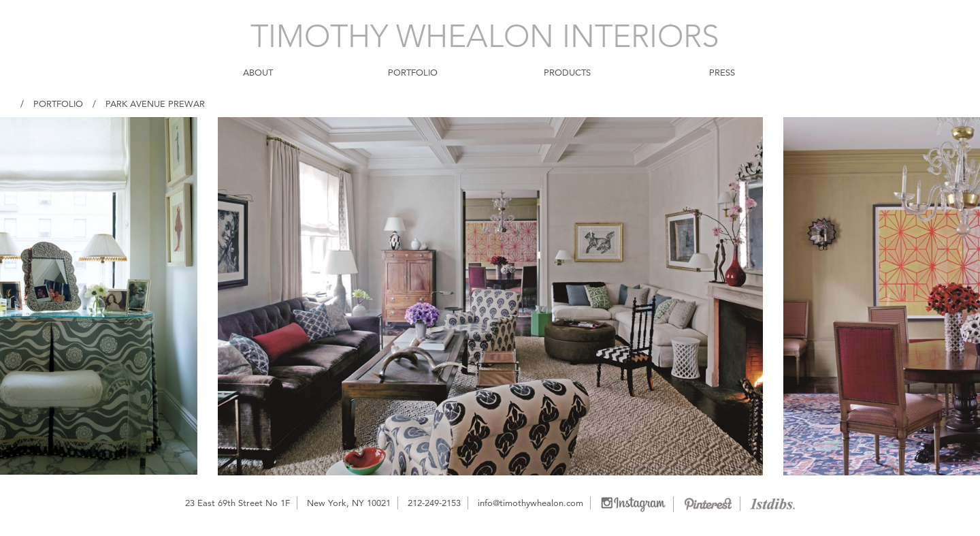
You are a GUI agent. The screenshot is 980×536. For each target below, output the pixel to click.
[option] (490, 296)
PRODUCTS (567, 72)
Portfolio (58, 104)
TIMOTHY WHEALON (485, 36)
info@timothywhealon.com (530, 503)
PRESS (722, 72)
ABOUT (258, 72)
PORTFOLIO (413, 72)
